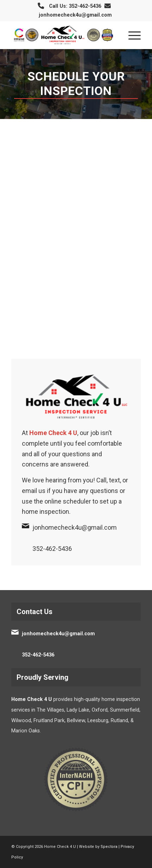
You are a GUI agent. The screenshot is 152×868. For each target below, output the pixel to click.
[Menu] (131, 35)
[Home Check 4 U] (63, 35)
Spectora (109, 847)
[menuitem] (131, 35)
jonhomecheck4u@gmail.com (75, 15)
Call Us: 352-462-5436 (75, 6)
